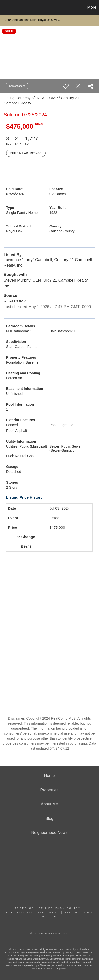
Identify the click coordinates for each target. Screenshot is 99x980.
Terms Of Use (29, 908)
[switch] (66, 86)
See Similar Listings (26, 153)
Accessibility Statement (33, 912)
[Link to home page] (4, 7)
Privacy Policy (65, 908)
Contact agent (17, 86)
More (92, 7)
